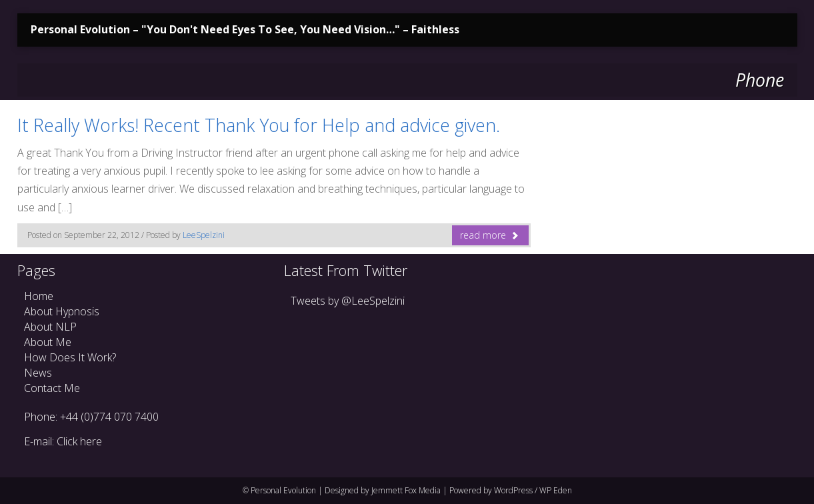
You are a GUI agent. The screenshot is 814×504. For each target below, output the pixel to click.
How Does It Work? (70, 357)
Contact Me (52, 388)
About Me (48, 342)
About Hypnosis (62, 311)
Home (39, 296)
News (38, 373)
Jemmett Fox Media (406, 490)
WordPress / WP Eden (533, 490)
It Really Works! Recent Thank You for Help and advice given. (259, 125)
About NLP (50, 327)
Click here (79, 441)
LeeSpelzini (204, 235)
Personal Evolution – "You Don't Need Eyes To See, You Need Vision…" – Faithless (245, 29)
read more (490, 235)
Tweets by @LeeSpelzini (348, 301)
